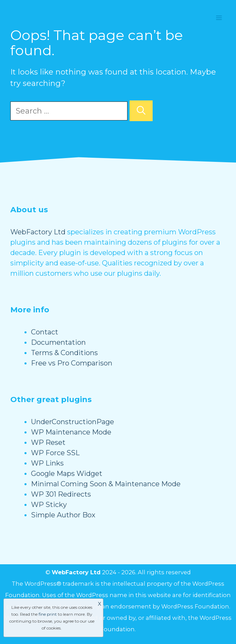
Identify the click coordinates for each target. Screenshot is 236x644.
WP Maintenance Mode (71, 432)
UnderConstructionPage (73, 422)
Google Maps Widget (67, 474)
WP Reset (48, 442)
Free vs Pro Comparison (72, 363)
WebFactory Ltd (38, 232)
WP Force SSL (55, 453)
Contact (45, 332)
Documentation (58, 342)
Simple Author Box (63, 515)
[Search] (141, 111)
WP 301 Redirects (61, 494)
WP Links (47, 463)
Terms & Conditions (64, 353)
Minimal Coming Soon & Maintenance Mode (106, 484)
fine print (48, 614)
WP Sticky (49, 505)
